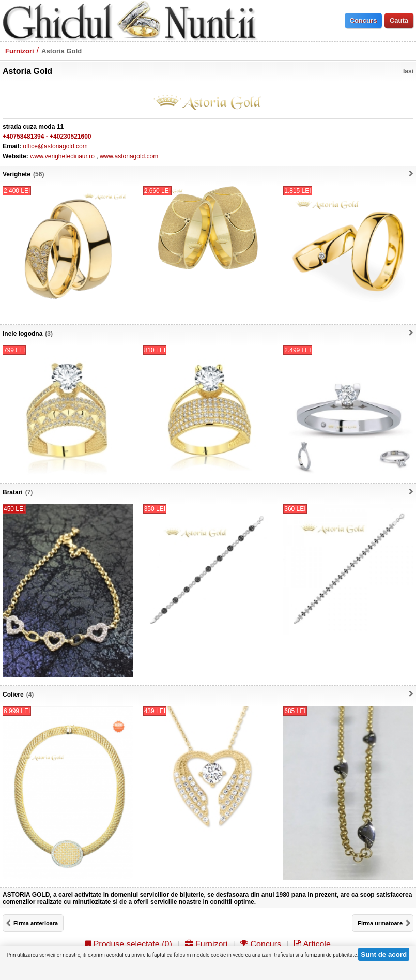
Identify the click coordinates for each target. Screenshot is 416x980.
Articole (312, 944)
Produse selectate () (129, 944)
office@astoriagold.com (55, 146)
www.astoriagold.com (129, 156)
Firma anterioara (36, 923)
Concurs (261, 944)
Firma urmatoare (380, 923)
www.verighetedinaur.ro (62, 156)
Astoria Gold (61, 51)
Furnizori (20, 51)
